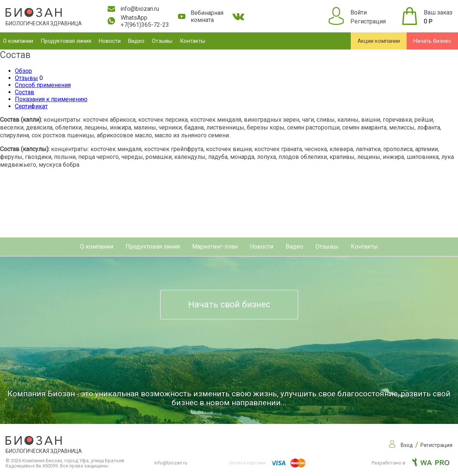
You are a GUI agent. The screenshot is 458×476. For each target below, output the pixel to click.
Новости (110, 41)
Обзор (23, 71)
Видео (136, 41)
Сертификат (31, 106)
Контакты (193, 41)
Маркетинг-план (215, 247)
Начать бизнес (432, 41)
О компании (18, 41)
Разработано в (411, 463)
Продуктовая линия (66, 41)
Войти (359, 12)
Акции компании (379, 41)
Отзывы (162, 41)
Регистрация (368, 21)
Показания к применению (51, 99)
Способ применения (43, 85)
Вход (407, 445)
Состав (25, 92)
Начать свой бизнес (229, 305)
